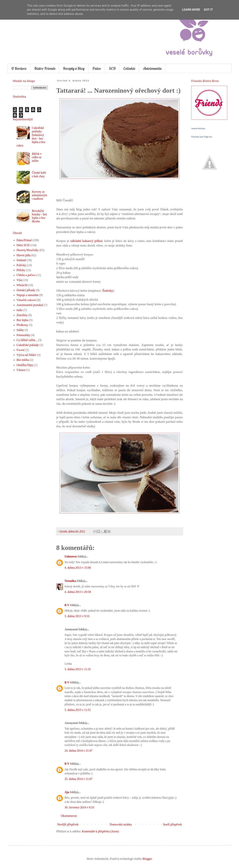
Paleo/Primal (24, 240)
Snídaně (21, 260)
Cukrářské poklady (28, 345)
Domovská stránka (121, 824)
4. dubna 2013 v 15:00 (78, 568)
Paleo (97, 68)
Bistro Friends (45, 68)
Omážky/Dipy (25, 365)
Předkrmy (22, 325)
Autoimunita (152, 68)
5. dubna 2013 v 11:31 (78, 669)
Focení (21, 350)
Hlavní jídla (24, 255)
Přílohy (21, 270)
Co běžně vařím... (27, 340)
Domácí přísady (26, 290)
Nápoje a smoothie (28, 295)
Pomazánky (23, 335)
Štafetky (108, 291)
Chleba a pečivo (26, 275)
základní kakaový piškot (86, 241)
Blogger (147, 859)
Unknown (71, 556)
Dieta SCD (23, 245)
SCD (112, 68)
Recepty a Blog (74, 68)
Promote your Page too (202, 137)
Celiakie (129, 68)
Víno (19, 280)
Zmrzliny (22, 315)
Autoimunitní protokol (30, 305)
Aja (67, 792)
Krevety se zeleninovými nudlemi (39, 195)
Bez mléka (23, 360)
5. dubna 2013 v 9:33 (77, 616)
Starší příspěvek (172, 824)
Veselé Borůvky (198, 128)
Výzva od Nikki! (26, 355)
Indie (20, 310)
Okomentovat (69, 816)
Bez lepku (22, 320)
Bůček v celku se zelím (37, 157)
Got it (208, 10)
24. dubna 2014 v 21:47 (79, 751)
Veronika (70, 581)
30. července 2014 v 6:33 (79, 807)
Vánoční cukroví (26, 300)
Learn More (191, 10)
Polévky (21, 265)
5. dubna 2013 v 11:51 (78, 710)
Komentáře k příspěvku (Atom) (100, 831)
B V (67, 605)
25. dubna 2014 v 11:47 (78, 779)
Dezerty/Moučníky (28, 250)
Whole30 (22, 285)
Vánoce (21, 370)
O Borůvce (19, 68)
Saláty (20, 330)
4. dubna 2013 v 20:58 (78, 592)
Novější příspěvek (68, 824)
